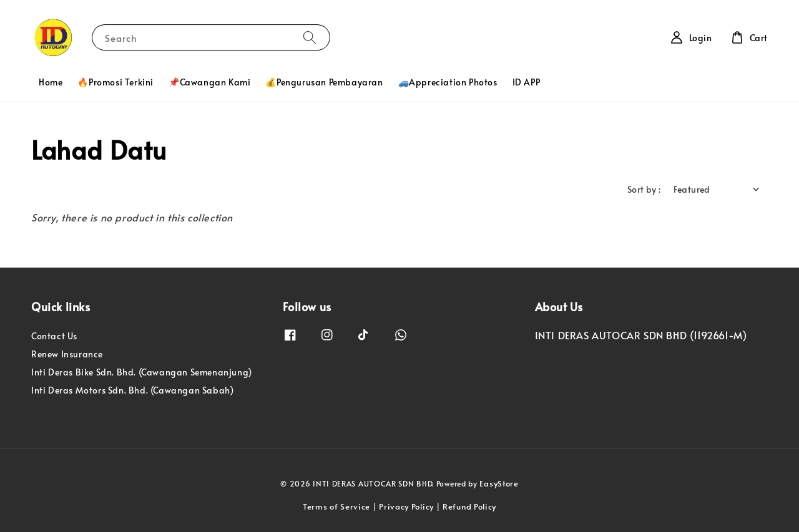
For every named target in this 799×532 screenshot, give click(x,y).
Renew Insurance (67, 354)
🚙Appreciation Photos (448, 82)
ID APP (527, 82)
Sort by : (644, 189)
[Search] (310, 37)
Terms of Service (336, 506)
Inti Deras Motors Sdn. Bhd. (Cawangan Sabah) (132, 390)
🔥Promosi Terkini (115, 82)
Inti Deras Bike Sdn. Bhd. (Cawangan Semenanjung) (142, 372)
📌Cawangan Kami (209, 82)
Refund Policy (469, 506)
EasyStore (499, 483)
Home (51, 82)
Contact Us (54, 336)
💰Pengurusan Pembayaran (324, 82)
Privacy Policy (406, 506)
